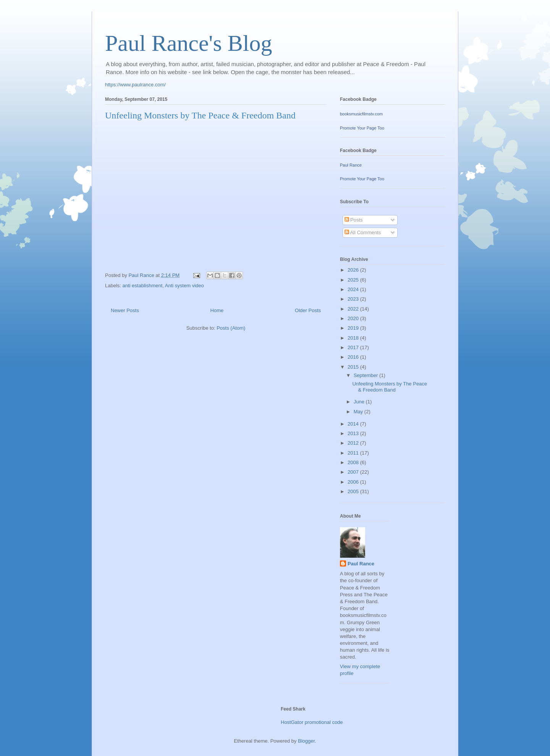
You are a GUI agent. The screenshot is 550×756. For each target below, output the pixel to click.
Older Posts (308, 310)
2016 (354, 357)
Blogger (306, 741)
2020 (354, 318)
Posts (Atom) (231, 328)
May (359, 412)
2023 (354, 299)
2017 (354, 347)
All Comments (363, 232)
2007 (354, 472)
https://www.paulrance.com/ (135, 85)
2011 (354, 453)
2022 (354, 309)
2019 (354, 328)
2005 (354, 491)
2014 (354, 424)
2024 (354, 289)
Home (217, 310)
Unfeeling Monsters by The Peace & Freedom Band (200, 115)
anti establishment (143, 286)
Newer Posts (125, 310)
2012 (354, 443)
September (366, 375)
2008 (354, 462)
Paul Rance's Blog (188, 43)
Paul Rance (351, 165)
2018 (354, 338)
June (360, 402)
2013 (354, 433)
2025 (354, 280)
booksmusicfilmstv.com (361, 114)
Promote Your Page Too (362, 128)
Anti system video (184, 286)
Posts (354, 220)
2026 (354, 270)
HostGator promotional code (312, 722)
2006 (354, 482)
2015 (354, 367)
